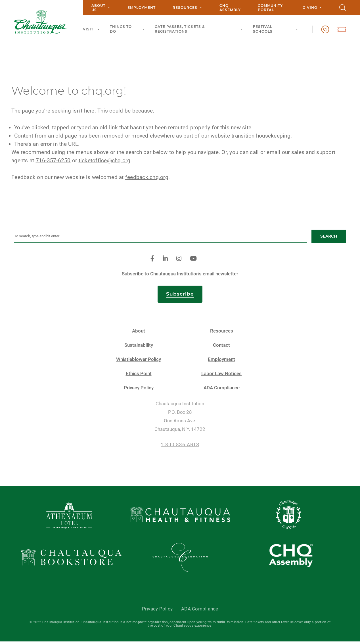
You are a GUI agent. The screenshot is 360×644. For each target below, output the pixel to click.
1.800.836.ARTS (180, 447)
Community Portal (270, 8)
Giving (312, 8)
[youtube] (193, 261)
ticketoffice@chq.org (107, 163)
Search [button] (329, 238)
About (139, 333)
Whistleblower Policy (139, 362)
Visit (92, 29)
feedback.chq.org (150, 179)
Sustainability (139, 347)
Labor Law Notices (221, 376)
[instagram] (179, 261)
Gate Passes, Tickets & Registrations (200, 29)
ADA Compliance (222, 390)
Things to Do (128, 29)
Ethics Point (139, 376)
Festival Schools (276, 29)
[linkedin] (165, 261)
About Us (101, 8)
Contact (221, 347)
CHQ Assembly (230, 8)
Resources (188, 8)
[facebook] (152, 261)
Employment (142, 8)
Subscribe (180, 296)
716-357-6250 (56, 163)
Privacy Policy (139, 390)
